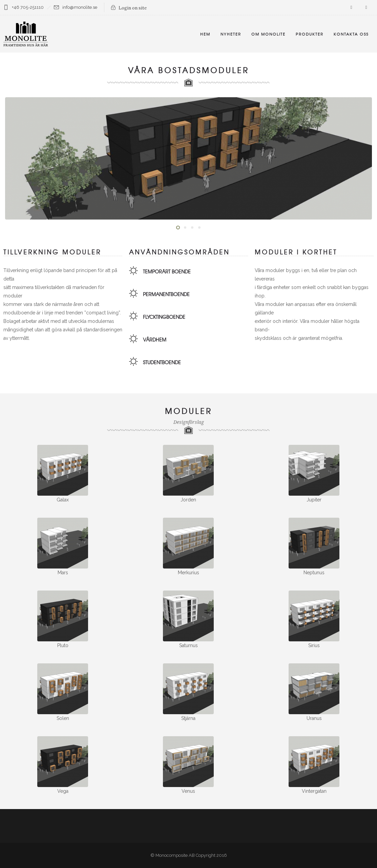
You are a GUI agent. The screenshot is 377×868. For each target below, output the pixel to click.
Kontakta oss (351, 34)
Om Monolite (268, 34)
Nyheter (231, 34)
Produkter (310, 34)
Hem (205, 34)
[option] (188, 158)
